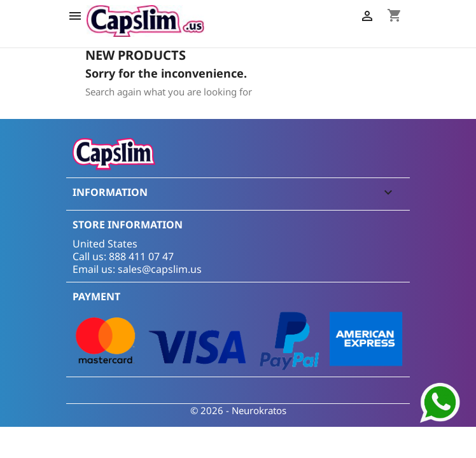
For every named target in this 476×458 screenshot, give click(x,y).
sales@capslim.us (160, 269)
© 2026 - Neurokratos (238, 410)
